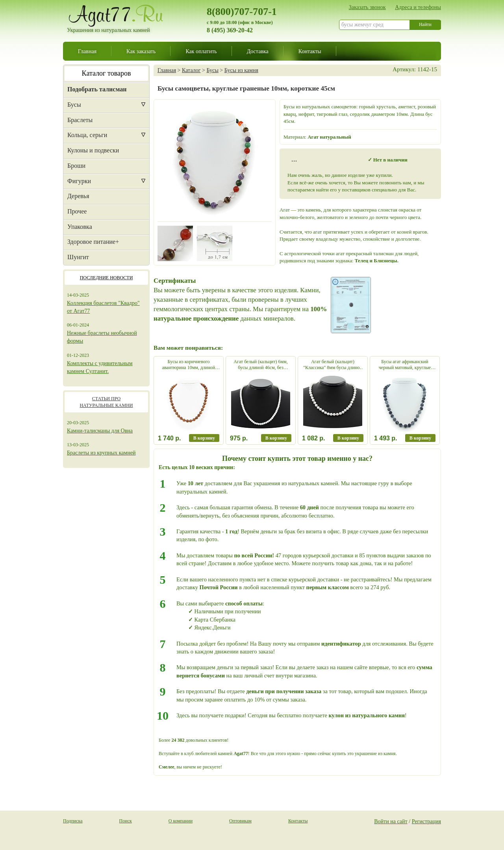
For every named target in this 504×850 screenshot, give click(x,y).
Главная (87, 51)
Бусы (74, 105)
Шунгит (78, 257)
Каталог (191, 70)
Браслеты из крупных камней (101, 453)
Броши (76, 166)
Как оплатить (201, 51)
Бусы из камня (241, 70)
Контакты (310, 51)
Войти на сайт (391, 821)
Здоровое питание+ (93, 242)
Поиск (126, 821)
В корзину (204, 438)
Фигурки (79, 181)
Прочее (77, 211)
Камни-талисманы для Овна (100, 431)
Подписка (73, 821)
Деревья (78, 196)
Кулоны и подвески (93, 150)
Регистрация (426, 821)
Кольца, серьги (87, 135)
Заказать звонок (367, 7)
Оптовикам (240, 821)
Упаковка (80, 227)
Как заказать (141, 51)
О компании (181, 821)
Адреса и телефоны (418, 7)
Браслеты (80, 120)
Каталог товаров (107, 73)
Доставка (258, 51)
